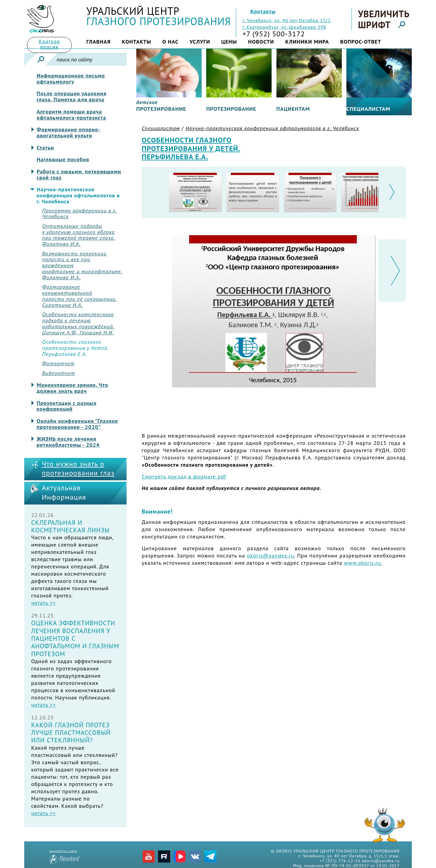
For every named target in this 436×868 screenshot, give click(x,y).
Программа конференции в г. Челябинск (79, 214)
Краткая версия (49, 44)
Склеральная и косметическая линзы (71, 526)
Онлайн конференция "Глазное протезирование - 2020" (77, 424)
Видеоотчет (59, 373)
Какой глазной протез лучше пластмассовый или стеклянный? (71, 733)
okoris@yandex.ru (271, 556)
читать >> (44, 603)
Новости (261, 42)
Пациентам (293, 109)
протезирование (161, 106)
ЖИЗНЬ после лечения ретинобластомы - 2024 (68, 442)
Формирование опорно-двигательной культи (69, 133)
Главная (98, 42)
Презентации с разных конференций (67, 406)
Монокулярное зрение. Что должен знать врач (72, 388)
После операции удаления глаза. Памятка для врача (71, 97)
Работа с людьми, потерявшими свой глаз (79, 175)
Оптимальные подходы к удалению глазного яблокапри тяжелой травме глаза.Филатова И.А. (79, 235)
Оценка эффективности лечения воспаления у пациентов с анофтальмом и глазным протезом (75, 638)
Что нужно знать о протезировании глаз (78, 469)
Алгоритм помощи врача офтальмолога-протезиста (71, 115)
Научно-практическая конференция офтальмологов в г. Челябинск (78, 195)
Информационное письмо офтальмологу (71, 79)
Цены (229, 42)
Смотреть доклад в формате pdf (184, 477)
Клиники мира (307, 42)
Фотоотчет (58, 363)
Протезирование (231, 109)
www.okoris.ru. (363, 563)
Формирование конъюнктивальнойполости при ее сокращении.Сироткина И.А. (79, 296)
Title (40, 19)
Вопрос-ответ (361, 42)
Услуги (200, 42)
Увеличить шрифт (383, 19)
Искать (41, 59)
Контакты (263, 11)
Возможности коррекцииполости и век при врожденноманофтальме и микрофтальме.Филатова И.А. (82, 266)
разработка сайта (64, 856)
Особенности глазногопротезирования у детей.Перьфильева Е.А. (75, 348)
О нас (170, 42)
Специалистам (368, 109)
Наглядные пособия (63, 159)
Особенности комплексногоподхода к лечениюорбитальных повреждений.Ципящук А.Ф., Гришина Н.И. (78, 323)
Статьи (45, 148)
